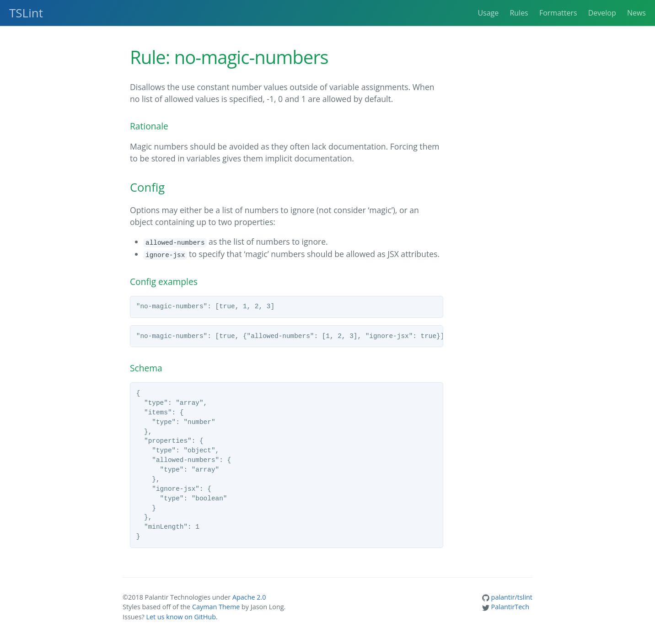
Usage (488, 13)
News (636, 13)
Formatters (558, 13)
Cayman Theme (216, 607)
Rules (519, 13)
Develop (602, 13)
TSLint (26, 13)
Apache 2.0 (249, 597)
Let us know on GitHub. (182, 617)
